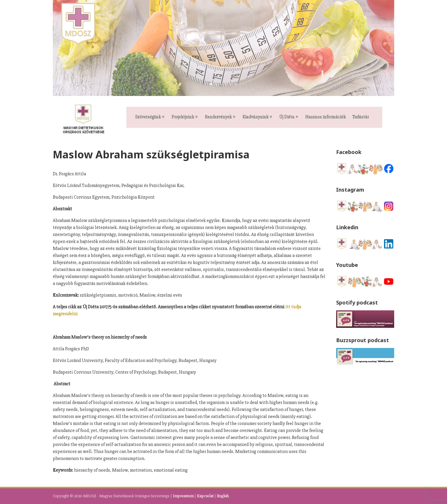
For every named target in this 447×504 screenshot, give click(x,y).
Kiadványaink (255, 117)
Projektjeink (183, 117)
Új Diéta (287, 117)
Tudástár (360, 117)
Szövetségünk (148, 117)
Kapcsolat (205, 496)
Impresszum (183, 496)
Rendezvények (218, 117)
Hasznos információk (325, 117)
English (223, 496)
